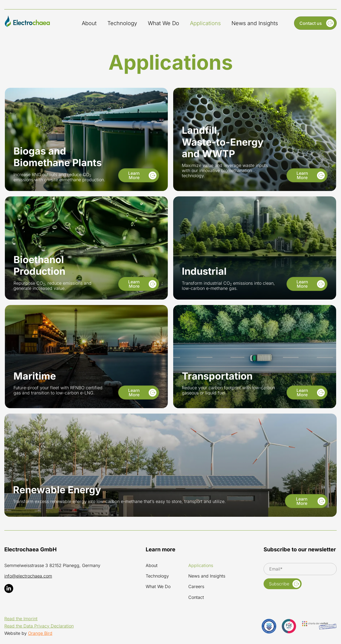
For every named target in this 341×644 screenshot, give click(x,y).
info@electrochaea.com (28, 576)
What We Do (163, 23)
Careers (196, 587)
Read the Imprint (21, 619)
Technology (122, 23)
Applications (205, 23)
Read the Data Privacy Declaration (39, 626)
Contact (196, 597)
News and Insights (255, 23)
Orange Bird (40, 633)
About (89, 23)
